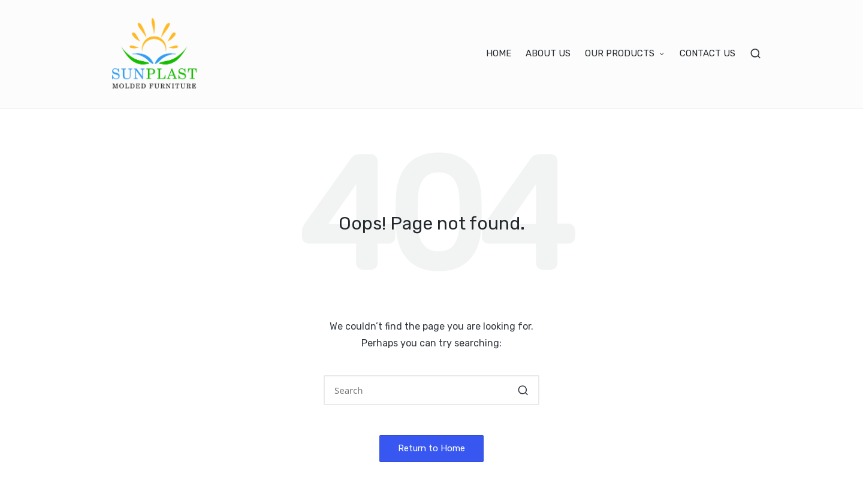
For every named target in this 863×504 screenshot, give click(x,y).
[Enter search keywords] (431, 390)
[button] (523, 390)
